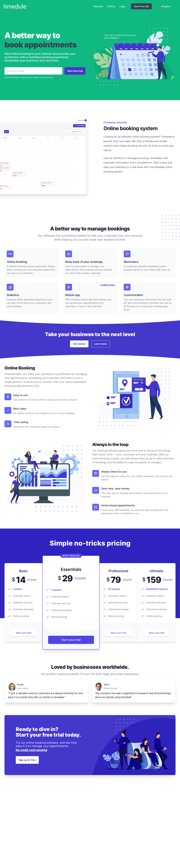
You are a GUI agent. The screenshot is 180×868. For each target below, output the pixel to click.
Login (122, 6)
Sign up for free (27, 760)
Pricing (111, 6)
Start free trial (141, 6)
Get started (79, 344)
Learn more (101, 344)
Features (98, 6)
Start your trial (23, 633)
